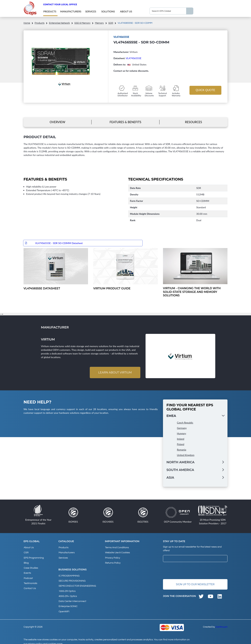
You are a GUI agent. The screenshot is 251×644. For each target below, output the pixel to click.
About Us (126, 11)
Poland (181, 445)
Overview (57, 122)
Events (27, 571)
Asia (170, 478)
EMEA (171, 416)
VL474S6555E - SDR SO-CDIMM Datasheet (59, 243)
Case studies (31, 567)
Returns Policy (113, 562)
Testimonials (30, 581)
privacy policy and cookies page (45, 640)
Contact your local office (60, 4)
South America (180, 470)
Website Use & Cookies (117, 552)
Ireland (181, 439)
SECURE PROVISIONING (72, 579)
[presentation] (189, 571)
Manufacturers (71, 11)
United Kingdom (186, 455)
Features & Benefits (125, 122)
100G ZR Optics (67, 589)
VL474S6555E (134, 58)
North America (180, 463)
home (27, 23)
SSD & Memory (82, 23)
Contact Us (30, 585)
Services (91, 11)
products (50, 11)
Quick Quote (205, 90)
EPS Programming (34, 557)
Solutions (108, 11)
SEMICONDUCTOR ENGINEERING (77, 584)
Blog (26, 562)
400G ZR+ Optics (68, 594)
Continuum (221, 623)
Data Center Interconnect (72, 598)
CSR (26, 552)
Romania (182, 450)
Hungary (182, 434)
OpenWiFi (64, 608)
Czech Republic (185, 423)
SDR (111, 23)
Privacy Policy (112, 557)
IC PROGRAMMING (69, 575)
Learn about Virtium (115, 373)
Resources (193, 122)
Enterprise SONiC (68, 603)
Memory (99, 23)
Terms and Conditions (117, 548)
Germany (182, 428)
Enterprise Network (59, 23)
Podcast (28, 576)
